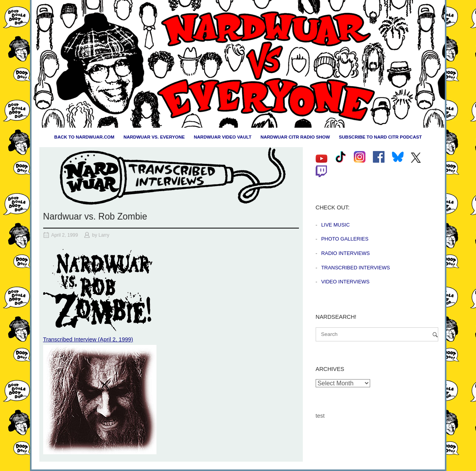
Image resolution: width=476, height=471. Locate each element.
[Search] (435, 335)
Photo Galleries (345, 239)
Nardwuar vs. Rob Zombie (95, 216)
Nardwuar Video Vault (223, 137)
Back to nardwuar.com (84, 137)
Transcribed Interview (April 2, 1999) (88, 339)
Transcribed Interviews (356, 268)
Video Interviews (345, 282)
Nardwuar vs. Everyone (154, 137)
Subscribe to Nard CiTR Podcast (380, 137)
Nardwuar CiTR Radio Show (295, 137)
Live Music (335, 225)
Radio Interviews (345, 253)
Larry (104, 235)
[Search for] (377, 334)
